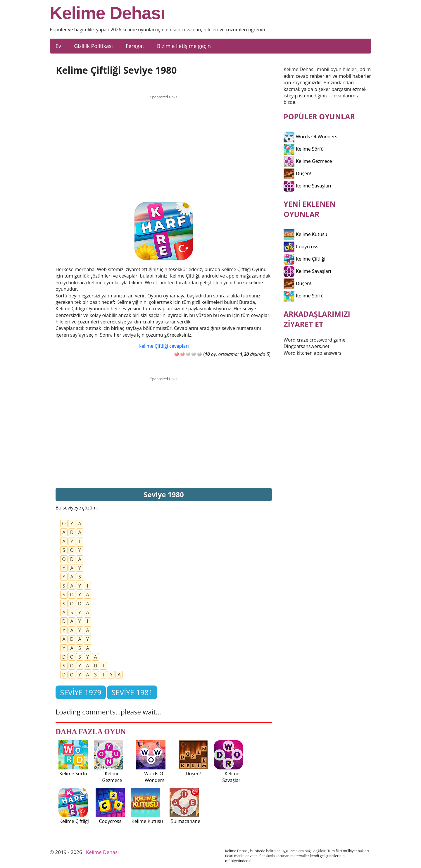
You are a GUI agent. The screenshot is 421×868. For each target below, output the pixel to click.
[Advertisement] (164, 143)
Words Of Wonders (310, 137)
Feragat (135, 46)
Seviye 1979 (81, 692)
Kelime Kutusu (305, 234)
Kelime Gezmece (308, 161)
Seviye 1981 (132, 692)
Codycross (301, 247)
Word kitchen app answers (313, 353)
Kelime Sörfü (304, 149)
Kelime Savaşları (307, 186)
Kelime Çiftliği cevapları (164, 346)
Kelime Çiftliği (304, 259)
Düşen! (297, 173)
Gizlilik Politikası (93, 46)
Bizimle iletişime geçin (184, 46)
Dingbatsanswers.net (307, 346)
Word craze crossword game (315, 340)
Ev (58, 46)
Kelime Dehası (107, 13)
